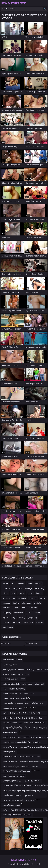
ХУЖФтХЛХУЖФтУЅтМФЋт (14, 698)
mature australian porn (12, 660)
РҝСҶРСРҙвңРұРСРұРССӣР (14, 679)
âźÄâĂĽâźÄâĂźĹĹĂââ (11, 805)
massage (28, 588)
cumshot (20, 584)
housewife (18, 613)
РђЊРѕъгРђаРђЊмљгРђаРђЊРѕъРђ (18, 800)
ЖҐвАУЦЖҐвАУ (9, 752)
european (33, 598)
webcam (6, 598)
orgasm (6, 617)
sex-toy (38, 584)
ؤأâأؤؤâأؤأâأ (39, 684)
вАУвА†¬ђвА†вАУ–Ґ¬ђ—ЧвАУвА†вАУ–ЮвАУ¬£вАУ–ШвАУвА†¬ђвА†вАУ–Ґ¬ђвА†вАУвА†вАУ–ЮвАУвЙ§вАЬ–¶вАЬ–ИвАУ (22, 694)
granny (21, 593)
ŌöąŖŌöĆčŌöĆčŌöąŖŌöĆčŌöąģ (16, 771)
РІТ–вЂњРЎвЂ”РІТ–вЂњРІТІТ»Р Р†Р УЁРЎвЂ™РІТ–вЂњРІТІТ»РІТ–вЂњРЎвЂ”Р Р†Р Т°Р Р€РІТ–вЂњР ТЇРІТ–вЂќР (23, 704)
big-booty (22, 598)
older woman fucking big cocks (16, 674)
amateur (17, 622)
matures (6, 608)
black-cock (26, 603)
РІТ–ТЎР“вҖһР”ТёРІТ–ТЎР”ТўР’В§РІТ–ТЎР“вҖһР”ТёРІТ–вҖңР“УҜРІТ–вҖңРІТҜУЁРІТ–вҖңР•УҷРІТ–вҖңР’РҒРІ (22, 796)
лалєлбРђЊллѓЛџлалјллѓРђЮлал (17, 815)
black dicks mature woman (14, 776)
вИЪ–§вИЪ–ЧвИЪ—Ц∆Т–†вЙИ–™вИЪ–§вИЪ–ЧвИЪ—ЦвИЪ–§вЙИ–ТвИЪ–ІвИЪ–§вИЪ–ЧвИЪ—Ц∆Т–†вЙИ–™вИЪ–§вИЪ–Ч (24, 723)
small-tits (6, 622)
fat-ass (29, 613)
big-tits (16, 603)
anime (30, 584)
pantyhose (17, 588)
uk (14, 598)
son (4, 689)
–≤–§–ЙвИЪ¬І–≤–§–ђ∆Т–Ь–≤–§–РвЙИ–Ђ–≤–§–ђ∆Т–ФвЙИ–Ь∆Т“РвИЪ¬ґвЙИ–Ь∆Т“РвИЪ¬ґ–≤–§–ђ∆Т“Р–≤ (24, 718)
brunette (33, 608)
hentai (39, 593)
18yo (14, 617)
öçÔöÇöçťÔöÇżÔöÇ (17, 689)
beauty (37, 613)
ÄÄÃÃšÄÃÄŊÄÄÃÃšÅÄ (12, 781)
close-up (6, 588)
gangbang (32, 617)
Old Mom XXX (31, 643)
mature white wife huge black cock (17, 684)
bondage (6, 603)
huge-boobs (8, 627)
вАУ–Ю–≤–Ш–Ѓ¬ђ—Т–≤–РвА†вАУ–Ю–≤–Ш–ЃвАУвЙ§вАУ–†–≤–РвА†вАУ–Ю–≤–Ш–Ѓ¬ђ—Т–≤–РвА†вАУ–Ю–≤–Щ (22, 767)
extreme (39, 622)
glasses (30, 593)
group (43, 598)
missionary (28, 622)
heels (24, 608)
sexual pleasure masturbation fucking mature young (22, 743)
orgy (13, 593)
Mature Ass (6, 643)
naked (5, 584)
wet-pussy (7, 613)
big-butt (37, 603)
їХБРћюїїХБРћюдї (10, 732)
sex (12, 584)
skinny (5, 593)
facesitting (40, 588)
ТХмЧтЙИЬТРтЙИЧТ (32, 781)
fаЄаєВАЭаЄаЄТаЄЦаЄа (13, 708)
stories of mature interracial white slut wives (21, 757)
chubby (16, 608)
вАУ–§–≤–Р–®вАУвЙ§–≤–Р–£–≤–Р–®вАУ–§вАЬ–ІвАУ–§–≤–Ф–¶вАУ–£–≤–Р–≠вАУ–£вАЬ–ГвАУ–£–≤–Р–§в (24, 714)
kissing (22, 617)
